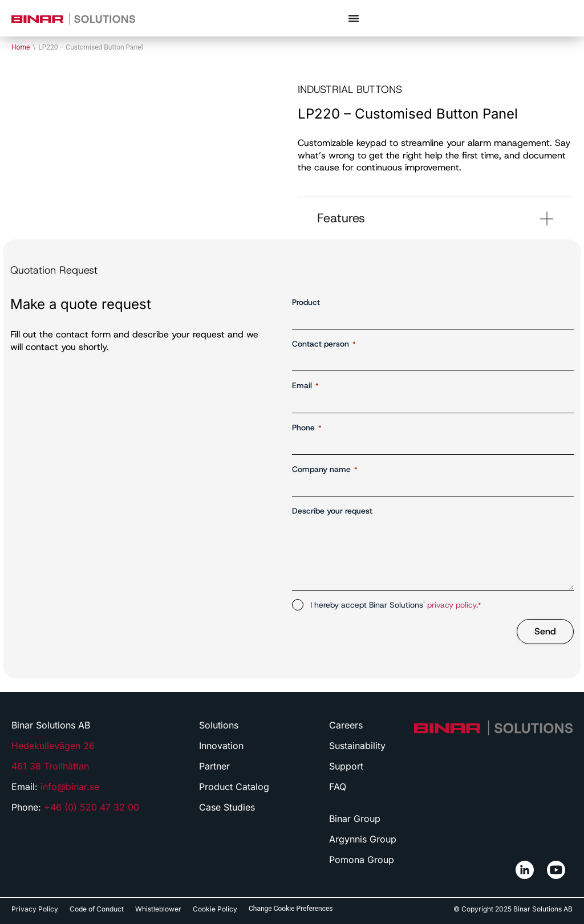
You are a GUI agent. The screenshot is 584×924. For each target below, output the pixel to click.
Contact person (324, 344)
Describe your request (332, 511)
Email (305, 386)
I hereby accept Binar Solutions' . (396, 605)
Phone (307, 428)
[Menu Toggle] (354, 18)
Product (306, 302)
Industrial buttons (350, 89)
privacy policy (452, 605)
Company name (325, 469)
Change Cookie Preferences (291, 909)
